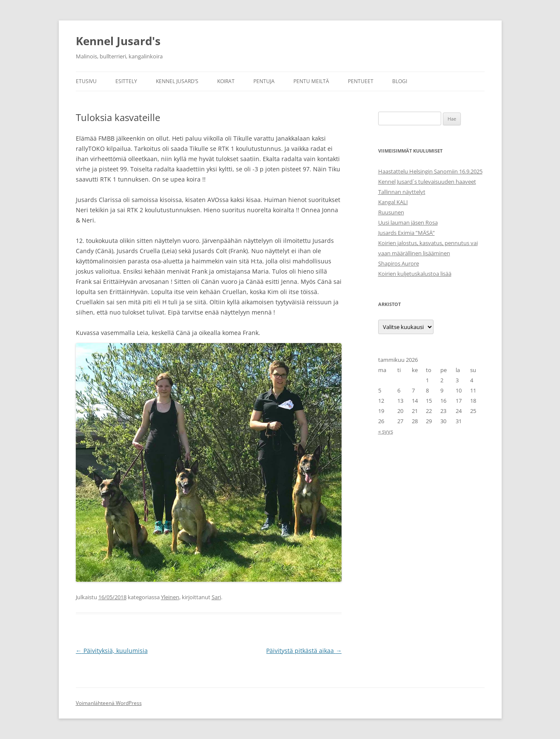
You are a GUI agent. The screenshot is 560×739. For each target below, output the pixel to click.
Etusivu (86, 81)
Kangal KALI (393, 202)
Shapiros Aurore (399, 263)
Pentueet (361, 81)
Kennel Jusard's (118, 41)
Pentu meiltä (311, 81)
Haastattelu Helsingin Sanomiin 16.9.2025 (430, 171)
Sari (216, 597)
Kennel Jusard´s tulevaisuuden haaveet (427, 182)
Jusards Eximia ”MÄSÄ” (406, 233)
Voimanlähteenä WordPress (109, 703)
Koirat (226, 81)
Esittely (126, 81)
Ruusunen (391, 212)
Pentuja (264, 81)
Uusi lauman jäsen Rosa (408, 222)
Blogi (400, 81)
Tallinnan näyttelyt (402, 192)
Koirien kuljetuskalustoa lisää (415, 274)
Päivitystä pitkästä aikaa (304, 651)
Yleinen (170, 597)
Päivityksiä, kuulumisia (112, 651)
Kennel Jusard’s (177, 81)
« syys (386, 431)
